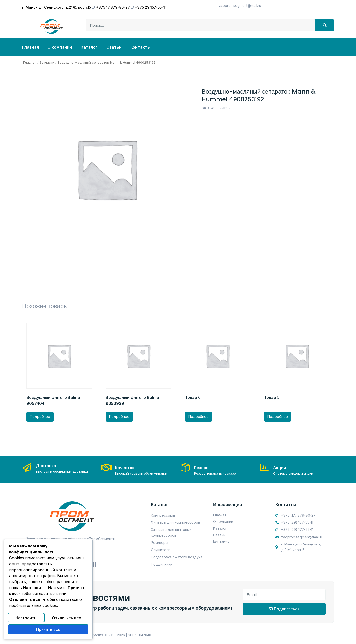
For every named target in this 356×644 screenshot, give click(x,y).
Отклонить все (67, 619)
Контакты (140, 47)
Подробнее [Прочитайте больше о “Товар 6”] (199, 416)
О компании (60, 47)
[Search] (324, 25)
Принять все (48, 630)
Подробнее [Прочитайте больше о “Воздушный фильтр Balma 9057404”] (40, 416)
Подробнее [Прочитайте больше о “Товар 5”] (278, 416)
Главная (31, 47)
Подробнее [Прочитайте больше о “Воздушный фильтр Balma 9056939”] (119, 416)
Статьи (114, 47)
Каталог (89, 47)
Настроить (26, 619)
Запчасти (47, 62)
